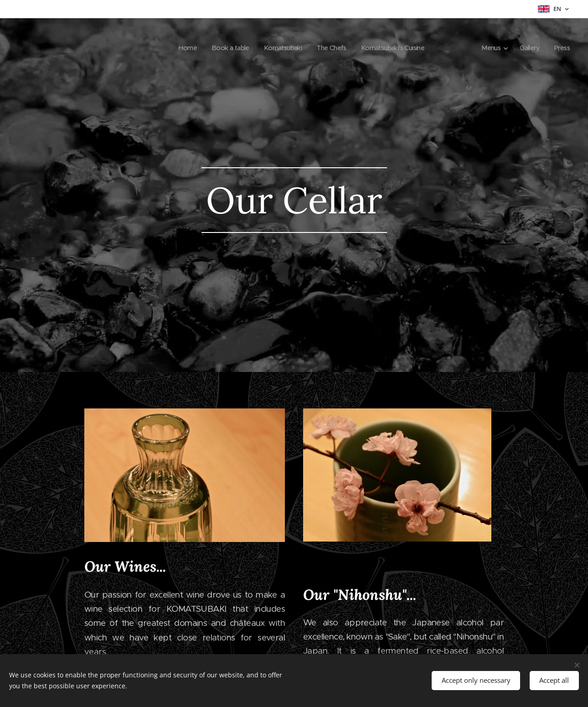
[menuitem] (165, 48)
